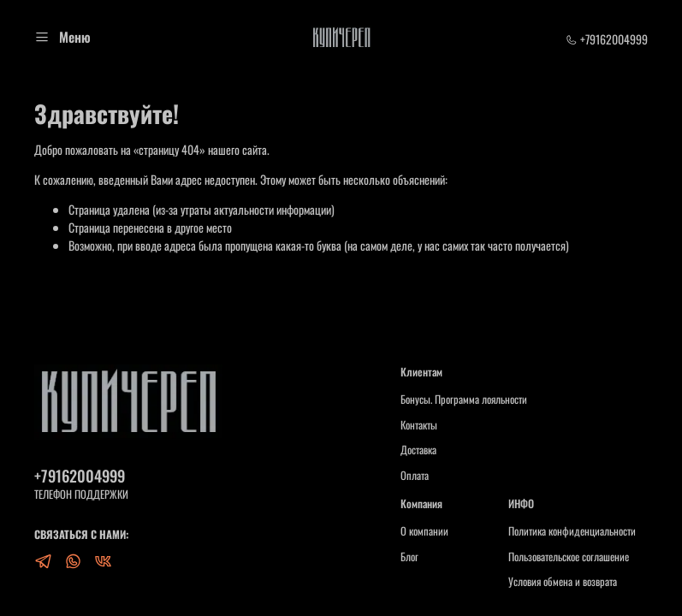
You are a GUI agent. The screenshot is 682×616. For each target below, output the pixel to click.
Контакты (419, 425)
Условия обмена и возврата (563, 582)
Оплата (415, 476)
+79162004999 (607, 39)
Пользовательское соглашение (569, 557)
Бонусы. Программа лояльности (464, 400)
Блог (409, 557)
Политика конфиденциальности (572, 531)
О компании (424, 531)
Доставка (418, 450)
